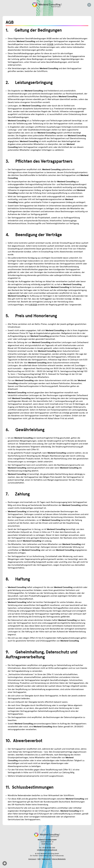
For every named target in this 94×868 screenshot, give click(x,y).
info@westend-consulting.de (47, 850)
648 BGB (33, 305)
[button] (5, 863)
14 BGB (50, 44)
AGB (39, 859)
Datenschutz (46, 859)
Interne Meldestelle (59, 859)
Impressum (32, 859)
